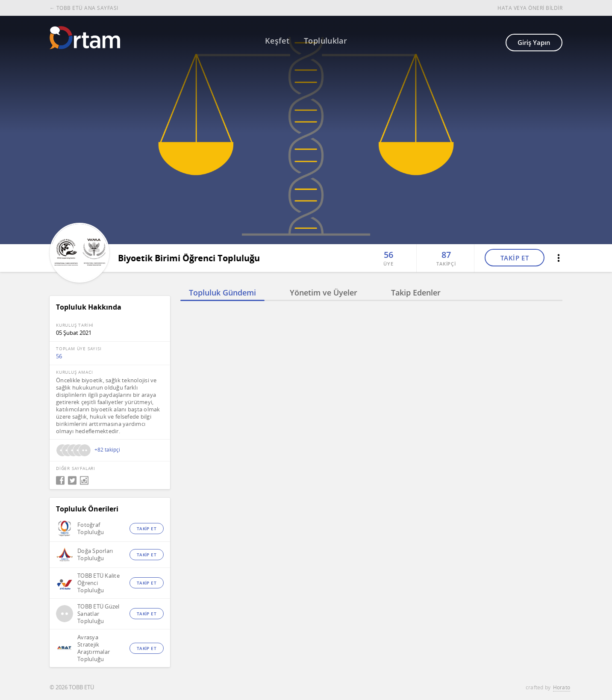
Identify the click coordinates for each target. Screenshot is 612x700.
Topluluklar (325, 41)
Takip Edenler (416, 292)
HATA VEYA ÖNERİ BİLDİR (530, 8)
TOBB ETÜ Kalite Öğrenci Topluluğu (99, 583)
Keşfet (277, 41)
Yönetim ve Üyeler (324, 292)
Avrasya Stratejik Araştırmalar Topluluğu (94, 648)
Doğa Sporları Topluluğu (95, 555)
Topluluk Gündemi (222, 292)
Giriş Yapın (534, 42)
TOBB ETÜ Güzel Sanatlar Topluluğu (99, 614)
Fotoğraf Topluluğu (91, 529)
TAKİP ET (515, 258)
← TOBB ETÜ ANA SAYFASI (84, 8)
